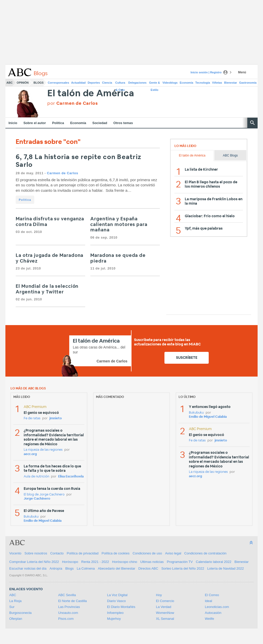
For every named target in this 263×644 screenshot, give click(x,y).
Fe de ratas (32, 418)
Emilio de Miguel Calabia (43, 521)
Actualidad (78, 83)
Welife (209, 619)
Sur (12, 607)
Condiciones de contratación (205, 553)
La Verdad (164, 607)
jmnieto (56, 418)
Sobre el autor (35, 123)
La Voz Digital (117, 595)
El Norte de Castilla (72, 601)
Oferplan (16, 619)
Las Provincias (69, 607)
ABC (10, 83)
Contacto (57, 553)
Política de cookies (116, 553)
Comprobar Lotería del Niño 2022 (34, 562)
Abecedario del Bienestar (116, 568)
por (72, 103)
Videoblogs (170, 83)
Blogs (38, 83)
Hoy (159, 595)
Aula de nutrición (36, 477)
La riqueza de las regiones (43, 450)
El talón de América (91, 94)
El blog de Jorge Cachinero (44, 495)
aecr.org (30, 454)
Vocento (15, 553)
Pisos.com (66, 619)
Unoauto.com (68, 613)
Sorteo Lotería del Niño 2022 (183, 568)
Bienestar (231, 83)
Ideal (208, 601)
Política (58, 123)
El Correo (212, 595)
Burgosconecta (20, 613)
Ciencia (107, 83)
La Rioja (15, 601)
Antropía (56, 568)
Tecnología (203, 83)
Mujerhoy (114, 619)
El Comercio (165, 601)
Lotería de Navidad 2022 (225, 568)
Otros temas (123, 123)
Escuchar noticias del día (28, 568)
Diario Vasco (116, 601)
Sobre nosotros (36, 553)
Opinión (23, 83)
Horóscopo (70, 562)
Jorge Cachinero (37, 499)
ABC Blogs (230, 155)
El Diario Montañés (121, 607)
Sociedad (100, 123)
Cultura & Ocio (120, 84)
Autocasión (213, 613)
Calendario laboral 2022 (214, 562)
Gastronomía (248, 83)
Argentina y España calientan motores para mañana (119, 225)
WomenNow (165, 613)
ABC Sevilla (67, 595)
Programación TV (180, 562)
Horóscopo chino (125, 562)
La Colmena (86, 568)
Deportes (94, 83)
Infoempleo (115, 613)
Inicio (13, 123)
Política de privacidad (83, 553)
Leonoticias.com (217, 607)
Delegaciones (138, 83)
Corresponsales (58, 83)
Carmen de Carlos (63, 173)
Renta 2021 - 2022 (95, 562)
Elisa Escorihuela (71, 477)
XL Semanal (165, 619)
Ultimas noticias (152, 562)
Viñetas (217, 83)
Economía (186, 83)
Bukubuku (31, 517)
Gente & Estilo (154, 84)
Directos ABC (148, 568)
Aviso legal (173, 553)
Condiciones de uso (147, 553)
